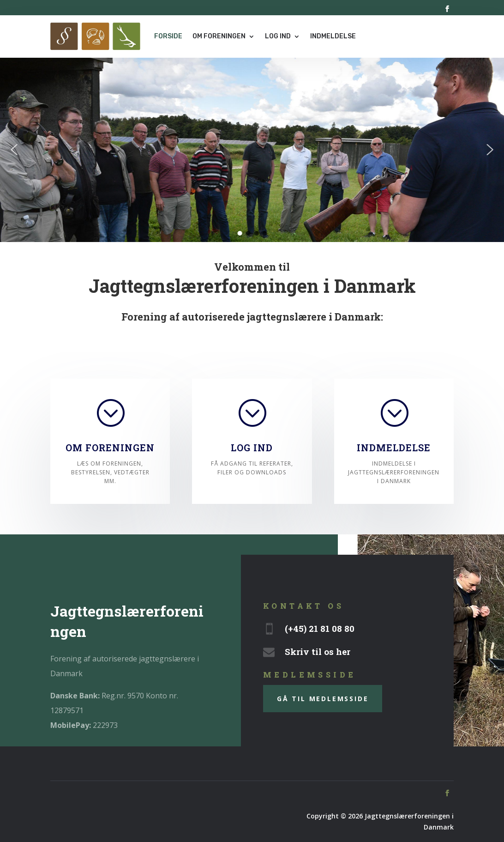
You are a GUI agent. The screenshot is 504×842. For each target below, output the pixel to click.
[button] (14, 150)
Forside (168, 36)
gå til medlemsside (323, 699)
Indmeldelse (333, 36)
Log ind (278, 36)
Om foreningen (219, 36)
